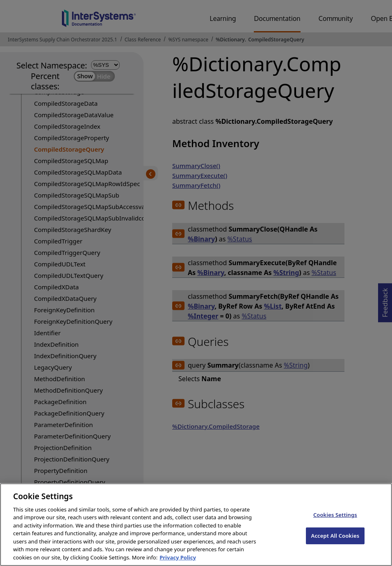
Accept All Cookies (335, 543)
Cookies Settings (335, 523)
